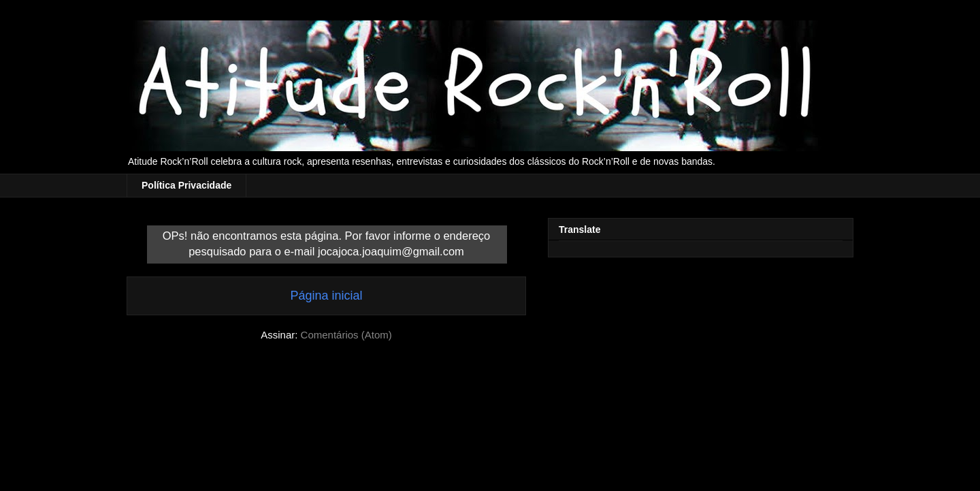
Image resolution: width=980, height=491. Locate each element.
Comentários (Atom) (346, 335)
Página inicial (326, 296)
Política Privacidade (186, 185)
